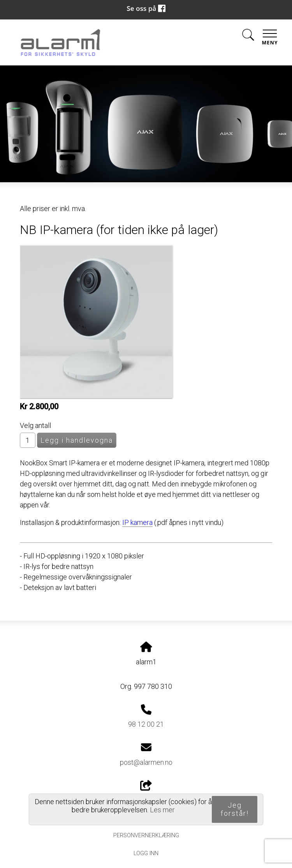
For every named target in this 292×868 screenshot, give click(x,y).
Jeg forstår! (235, 809)
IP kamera (137, 522)
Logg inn (146, 853)
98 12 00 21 (146, 724)
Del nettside (146, 792)
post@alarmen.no (146, 762)
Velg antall (35, 425)
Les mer (162, 810)
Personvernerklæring (146, 835)
